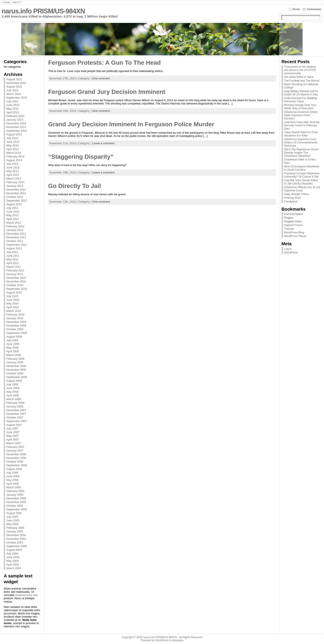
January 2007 (15, 451)
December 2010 (16, 278)
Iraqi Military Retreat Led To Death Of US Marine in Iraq (301, 93)
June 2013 (13, 167)
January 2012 (15, 230)
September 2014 (17, 131)
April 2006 (13, 484)
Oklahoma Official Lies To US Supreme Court (302, 189)
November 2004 (16, 539)
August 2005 (14, 513)
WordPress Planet (295, 236)
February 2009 (15, 359)
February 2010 (15, 315)
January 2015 (15, 120)
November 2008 (16, 370)
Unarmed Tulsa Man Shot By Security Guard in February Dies (302, 125)
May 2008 (12, 392)
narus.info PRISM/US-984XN (43, 11)
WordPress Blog (294, 232)
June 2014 (13, 142)
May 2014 (12, 145)
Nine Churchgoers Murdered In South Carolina (302, 168)
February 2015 (15, 116)
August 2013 (14, 160)
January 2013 (15, 186)
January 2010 (15, 318)
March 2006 (14, 487)
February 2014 (15, 156)
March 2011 (14, 267)
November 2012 (16, 193)
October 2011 (15, 241)
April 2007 (13, 440)
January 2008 (15, 406)
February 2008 (15, 403)
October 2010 (15, 285)
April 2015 (13, 112)
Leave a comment (103, 143)
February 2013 (15, 182)
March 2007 (14, 443)
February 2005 (15, 528)
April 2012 (13, 219)
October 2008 (15, 373)
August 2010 (14, 292)
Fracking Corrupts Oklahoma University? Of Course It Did (302, 175)
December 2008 (16, 366)
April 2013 (13, 175)
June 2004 (13, 557)
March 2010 (14, 311)
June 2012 (13, 212)
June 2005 (13, 520)
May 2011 (12, 259)
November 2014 (16, 127)
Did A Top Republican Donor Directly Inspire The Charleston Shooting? (301, 153)
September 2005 (17, 509)
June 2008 (13, 388)
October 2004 (15, 542)
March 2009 (14, 355)
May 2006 (12, 480)
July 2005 (12, 517)
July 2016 (12, 90)
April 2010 (13, 307)
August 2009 (14, 337)
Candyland (291, 201)
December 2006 (16, 454)
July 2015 (12, 101)
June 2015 (13, 105)
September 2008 (17, 377)
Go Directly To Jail (74, 186)
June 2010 (13, 300)
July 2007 (12, 429)
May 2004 (12, 561)
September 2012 (17, 201)
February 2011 (15, 270)
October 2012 (15, 197)
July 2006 (12, 473)
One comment (101, 78)
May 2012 (12, 215)
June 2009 (13, 344)
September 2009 (17, 333)
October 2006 (15, 462)
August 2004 (14, 550)
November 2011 (16, 237)
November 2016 (16, 83)
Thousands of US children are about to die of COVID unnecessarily (300, 70)
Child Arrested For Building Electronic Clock (301, 100)
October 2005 (15, 506)
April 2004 (13, 565)
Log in (288, 249)
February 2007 (15, 447)
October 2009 (15, 329)
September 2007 (17, 421)
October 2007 (15, 417)
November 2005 (16, 502)
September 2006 (17, 465)
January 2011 (15, 274)
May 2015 (12, 109)
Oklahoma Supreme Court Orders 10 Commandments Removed (301, 142)
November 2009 (16, 326)
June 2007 (13, 432)
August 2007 (14, 425)
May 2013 (12, 171)
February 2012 (15, 226)
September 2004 (17, 546)
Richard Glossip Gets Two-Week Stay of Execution (301, 107)
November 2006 (16, 458)
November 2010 (16, 281)
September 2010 (17, 289)
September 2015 (17, 98)
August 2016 (14, 87)
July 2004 (12, 553)
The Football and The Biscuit (302, 81)
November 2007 (16, 414)
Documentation (293, 214)
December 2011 (16, 234)
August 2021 (14, 79)
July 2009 (12, 340)
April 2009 (13, 351)
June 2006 (13, 476)
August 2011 (14, 248)
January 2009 (15, 362)
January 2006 (15, 495)
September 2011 (17, 245)
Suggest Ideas (293, 221)
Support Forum (293, 225)
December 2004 (16, 535)
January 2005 (15, 531)
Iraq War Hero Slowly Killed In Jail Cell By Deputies (301, 182)
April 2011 (13, 263)
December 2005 (16, 498)
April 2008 (13, 395)
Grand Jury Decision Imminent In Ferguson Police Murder (131, 124)
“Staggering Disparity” (81, 157)
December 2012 (16, 190)
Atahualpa (177, 640)
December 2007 (16, 410)
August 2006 (14, 469)
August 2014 (14, 134)
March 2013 (14, 179)
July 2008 (12, 384)
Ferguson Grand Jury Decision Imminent (107, 92)
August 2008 (14, 381)
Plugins (289, 218)
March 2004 (14, 568)
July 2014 (12, 138)
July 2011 (12, 252)
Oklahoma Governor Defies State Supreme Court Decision (301, 115)
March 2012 (14, 223)
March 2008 (14, 399)
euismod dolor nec (27, 595)
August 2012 (14, 204)
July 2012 (12, 208)
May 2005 (12, 524)
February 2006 (15, 491)
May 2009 (12, 348)
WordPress (291, 252)
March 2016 (14, 94)
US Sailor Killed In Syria (299, 77)
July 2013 (12, 164)
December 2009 (16, 322)
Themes (289, 229)
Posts (296, 9)
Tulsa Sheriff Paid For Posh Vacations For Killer (301, 134)
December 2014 (16, 123)
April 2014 (13, 149)
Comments (314, 9)
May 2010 (12, 304)
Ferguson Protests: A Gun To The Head (104, 63)
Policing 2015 (293, 198)
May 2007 (12, 436)
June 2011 (13, 256)
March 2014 (14, 153)
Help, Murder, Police (297, 194)
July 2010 (12, 296)
